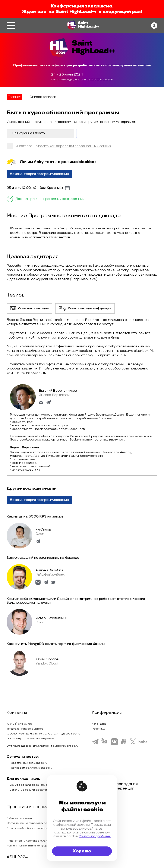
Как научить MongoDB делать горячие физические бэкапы (56, 644)
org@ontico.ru (38, 763)
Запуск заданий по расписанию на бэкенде (43, 558)
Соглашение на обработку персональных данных (40, 823)
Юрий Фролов (47, 659)
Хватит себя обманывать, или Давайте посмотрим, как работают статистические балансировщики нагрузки (76, 601)
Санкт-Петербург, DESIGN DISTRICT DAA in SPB (82, 80)
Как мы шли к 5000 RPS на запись (35, 517)
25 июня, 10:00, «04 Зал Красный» (35, 188)
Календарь (99, 724)
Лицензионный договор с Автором (31, 841)
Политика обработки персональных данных (36, 828)
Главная (14, 97)
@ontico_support (31, 729)
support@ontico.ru (66, 746)
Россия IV (99, 729)
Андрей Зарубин (49, 570)
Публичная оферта (19, 818)
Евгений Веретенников (58, 391)
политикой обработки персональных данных (75, 146)
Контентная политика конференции (31, 846)
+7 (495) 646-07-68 (19, 724)
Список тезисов (43, 97)
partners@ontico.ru (39, 768)
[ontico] (154, 26)
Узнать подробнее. (95, 836)
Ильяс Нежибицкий (51, 618)
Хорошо (82, 851)
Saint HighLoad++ (76, 12)
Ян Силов (43, 530)
